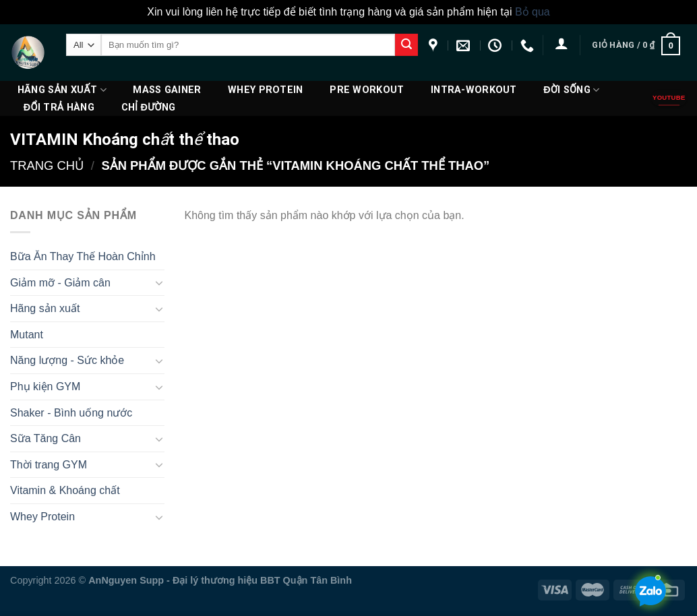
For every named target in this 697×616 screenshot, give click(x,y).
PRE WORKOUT (367, 90)
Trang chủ (47, 165)
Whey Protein (265, 90)
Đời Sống (571, 90)
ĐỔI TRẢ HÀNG (59, 107)
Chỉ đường (149, 107)
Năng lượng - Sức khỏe (67, 360)
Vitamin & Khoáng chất (65, 490)
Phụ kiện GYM (45, 387)
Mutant (27, 335)
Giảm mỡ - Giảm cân (60, 283)
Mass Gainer (167, 90)
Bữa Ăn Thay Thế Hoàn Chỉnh (83, 256)
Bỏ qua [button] (533, 12)
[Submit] (406, 45)
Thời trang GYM (49, 465)
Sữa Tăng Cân (46, 438)
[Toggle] (159, 282)
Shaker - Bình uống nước (71, 413)
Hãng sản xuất (62, 90)
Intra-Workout (474, 90)
